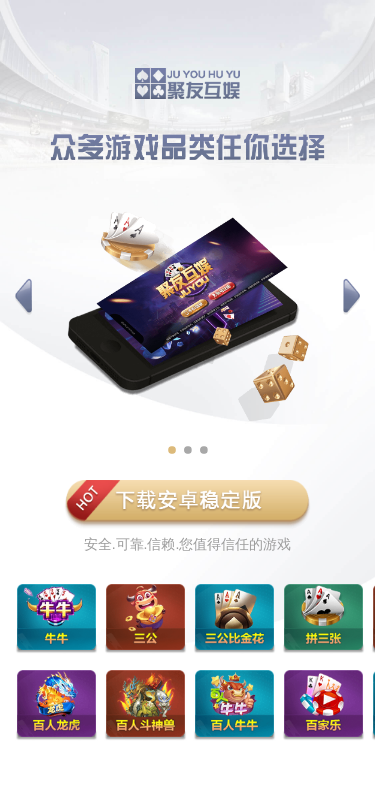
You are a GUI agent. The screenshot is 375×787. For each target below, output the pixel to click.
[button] (23, 297)
